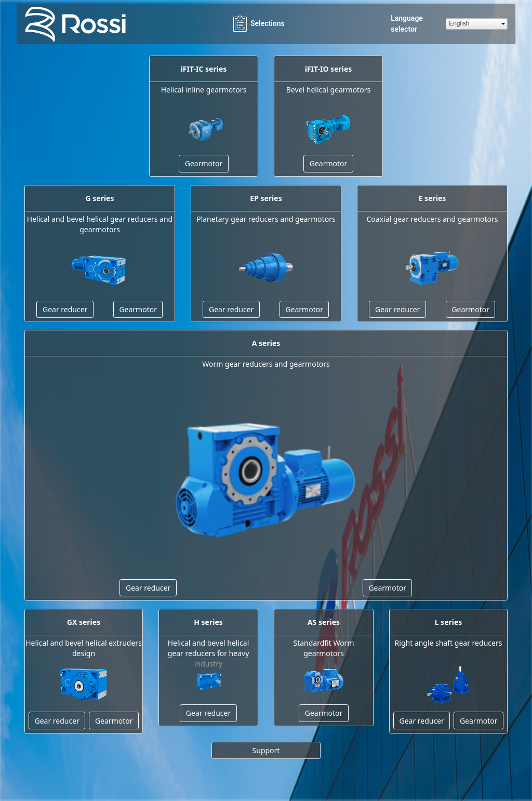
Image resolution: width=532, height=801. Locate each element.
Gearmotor (204, 163)
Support (266, 750)
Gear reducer (65, 309)
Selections (258, 23)
